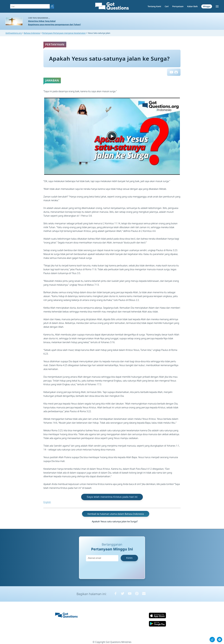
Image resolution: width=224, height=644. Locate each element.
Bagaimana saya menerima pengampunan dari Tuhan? (54, 24)
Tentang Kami (154, 6)
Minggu (207, 6)
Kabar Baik (192, 6)
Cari (167, 6)
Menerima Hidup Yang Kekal (42, 21)
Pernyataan (178, 6)
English (47, 502)
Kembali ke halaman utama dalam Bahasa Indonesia (116, 514)
